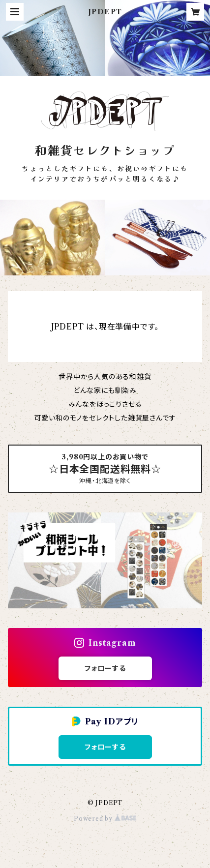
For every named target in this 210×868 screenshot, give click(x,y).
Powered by (105, 819)
